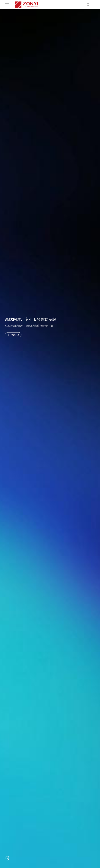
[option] (50, 439)
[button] (49, 857)
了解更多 (13, 335)
